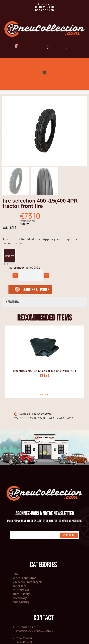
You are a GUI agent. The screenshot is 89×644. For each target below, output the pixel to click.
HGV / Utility (21, 594)
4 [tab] (50, 401)
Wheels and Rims (25, 578)
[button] (4, 131)
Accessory (20, 598)
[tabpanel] (43, 362)
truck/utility (21, 602)
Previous (3, 362)
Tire (16, 574)
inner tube (20, 586)
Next (86, 362)
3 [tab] (46, 401)
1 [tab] (40, 401)
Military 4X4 (21, 590)
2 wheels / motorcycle (28, 582)
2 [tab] (43, 401)
